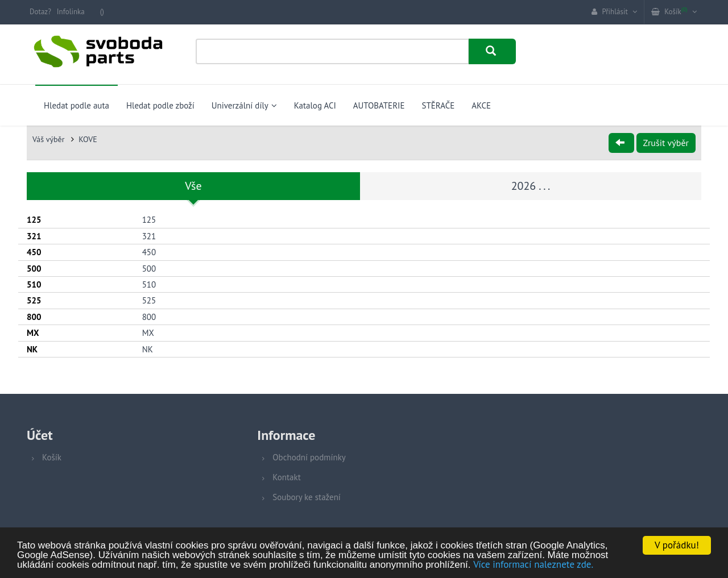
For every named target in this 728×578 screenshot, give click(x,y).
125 (149, 220)
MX (148, 333)
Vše (193, 186)
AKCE (481, 105)
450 (149, 252)
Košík (52, 457)
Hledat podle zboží (160, 105)
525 (149, 300)
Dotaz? (40, 12)
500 (149, 269)
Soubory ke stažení (307, 497)
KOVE (88, 139)
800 (149, 317)
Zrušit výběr (666, 143)
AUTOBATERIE (379, 105)
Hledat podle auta (76, 105)
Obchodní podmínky (309, 457)
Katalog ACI (315, 105)
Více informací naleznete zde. (533, 565)
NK (148, 349)
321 (149, 236)
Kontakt (286, 477)
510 (149, 284)
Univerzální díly (244, 105)
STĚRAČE (438, 105)
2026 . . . (531, 186)
